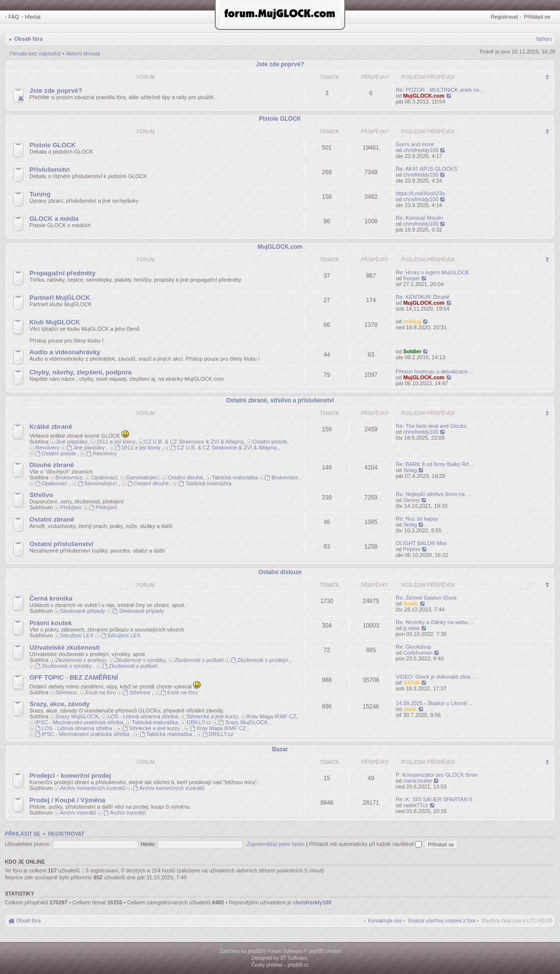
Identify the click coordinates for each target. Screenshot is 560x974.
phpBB (255, 951)
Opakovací (104, 477)
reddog (412, 321)
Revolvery (47, 448)
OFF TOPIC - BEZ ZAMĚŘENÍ (74, 677)
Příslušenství (50, 170)
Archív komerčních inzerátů (93, 788)
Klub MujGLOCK (55, 322)
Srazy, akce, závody (60, 704)
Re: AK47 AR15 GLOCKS (426, 169)
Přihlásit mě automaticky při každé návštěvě (365, 844)
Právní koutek (51, 623)
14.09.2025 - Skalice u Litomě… (434, 703)
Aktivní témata (83, 53)
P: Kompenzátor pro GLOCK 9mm (437, 775)
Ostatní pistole (270, 442)
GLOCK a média (54, 219)
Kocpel (411, 278)
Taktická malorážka (235, 477)
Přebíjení (71, 507)
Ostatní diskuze (280, 572)
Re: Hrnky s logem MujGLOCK (433, 272)
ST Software (293, 958)
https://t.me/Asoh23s (420, 193)
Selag (410, 470)
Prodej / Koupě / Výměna (67, 800)
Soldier (412, 351)
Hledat (33, 17)
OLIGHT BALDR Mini (421, 543)
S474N (411, 683)
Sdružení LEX (77, 635)
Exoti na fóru (101, 692)
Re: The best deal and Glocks (431, 426)
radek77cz (416, 805)
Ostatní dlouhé (185, 477)
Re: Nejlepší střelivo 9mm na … (434, 494)
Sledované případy (83, 611)
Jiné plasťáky (72, 442)
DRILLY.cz (199, 722)
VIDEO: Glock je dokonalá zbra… (436, 677)
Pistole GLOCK (280, 119)
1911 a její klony (116, 442)
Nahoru (544, 39)
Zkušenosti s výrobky (140, 660)
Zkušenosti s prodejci (81, 660)
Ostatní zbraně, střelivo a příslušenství (280, 400)
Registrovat (505, 17)
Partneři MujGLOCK (60, 298)
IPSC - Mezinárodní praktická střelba (79, 722)
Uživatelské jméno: (27, 844)
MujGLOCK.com (424, 96)
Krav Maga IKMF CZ (272, 716)
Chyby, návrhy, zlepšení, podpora (80, 372)
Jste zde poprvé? (280, 64)
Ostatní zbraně (52, 519)
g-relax (411, 628)
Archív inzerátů (78, 813)
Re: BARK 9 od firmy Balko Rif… (435, 464)
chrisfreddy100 (421, 150)
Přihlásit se (537, 17)
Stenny (411, 500)
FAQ (14, 17)
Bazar (280, 749)
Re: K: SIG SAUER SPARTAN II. (435, 799)
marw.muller (418, 781)
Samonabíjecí (142, 477)
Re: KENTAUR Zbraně (423, 297)
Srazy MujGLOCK (77, 716)
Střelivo (41, 495)
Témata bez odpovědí (35, 53)
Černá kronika (51, 598)
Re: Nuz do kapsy (417, 519)
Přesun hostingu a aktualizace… (434, 371)
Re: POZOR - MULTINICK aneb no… (440, 90)
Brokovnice (69, 477)
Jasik (410, 709)
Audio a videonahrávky (65, 352)
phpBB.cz (298, 965)
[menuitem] (442, 921)
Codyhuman (418, 653)
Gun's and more (415, 144)
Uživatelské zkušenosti (65, 647)
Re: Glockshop (413, 647)
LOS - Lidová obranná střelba (143, 716)
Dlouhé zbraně (52, 465)
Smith (411, 604)
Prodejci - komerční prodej (70, 776)
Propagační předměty (63, 273)
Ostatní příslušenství (61, 544)
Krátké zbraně (51, 427)
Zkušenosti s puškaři (199, 660)
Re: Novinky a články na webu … (435, 622)
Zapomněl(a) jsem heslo (276, 844)
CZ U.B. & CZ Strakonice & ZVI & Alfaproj (194, 442)
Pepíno (412, 549)
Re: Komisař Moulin (419, 218)
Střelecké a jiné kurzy (213, 716)
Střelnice (66, 692)
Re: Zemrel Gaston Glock (426, 598)
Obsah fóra (28, 39)
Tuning (40, 194)
